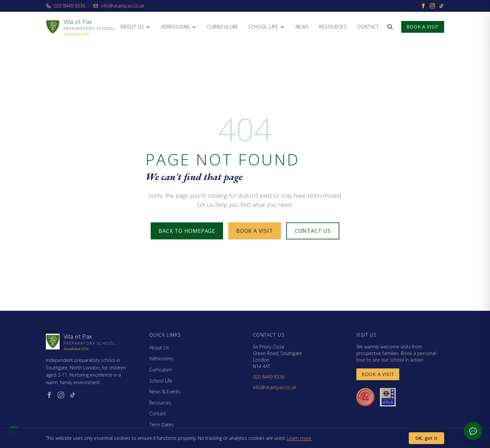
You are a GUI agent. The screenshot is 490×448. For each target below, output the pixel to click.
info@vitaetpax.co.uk (119, 6)
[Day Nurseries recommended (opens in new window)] (366, 397)
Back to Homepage (187, 231)
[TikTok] (442, 6)
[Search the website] (390, 27)
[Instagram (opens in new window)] (61, 395)
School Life (266, 27)
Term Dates (162, 425)
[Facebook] (423, 6)
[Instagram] (432, 6)
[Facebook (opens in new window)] (49, 395)
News (302, 27)
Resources (333, 27)
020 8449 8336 (66, 6)
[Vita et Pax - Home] (80, 27)
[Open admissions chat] (473, 431)
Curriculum (222, 27)
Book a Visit (423, 27)
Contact (368, 27)
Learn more (299, 438)
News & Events (165, 392)
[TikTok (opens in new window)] (73, 395)
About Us (135, 27)
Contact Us (313, 231)
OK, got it (426, 438)
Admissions (179, 27)
